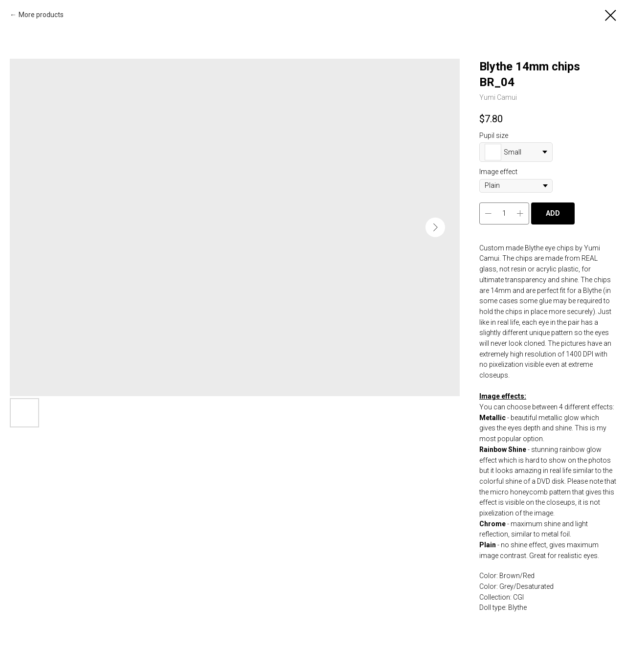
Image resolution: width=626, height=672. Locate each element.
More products (41, 15)
